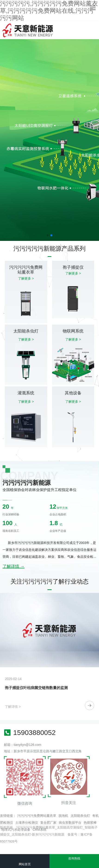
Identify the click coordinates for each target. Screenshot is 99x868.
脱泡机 (63, 816)
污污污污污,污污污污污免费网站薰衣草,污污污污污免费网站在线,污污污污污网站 (49, 11)
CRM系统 (40, 830)
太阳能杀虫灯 (80, 816)
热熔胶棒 (90, 823)
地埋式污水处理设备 (16, 830)
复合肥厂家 (48, 823)
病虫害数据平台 (70, 823)
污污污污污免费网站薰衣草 (37, 816)
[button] (48, 235)
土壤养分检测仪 (27, 823)
